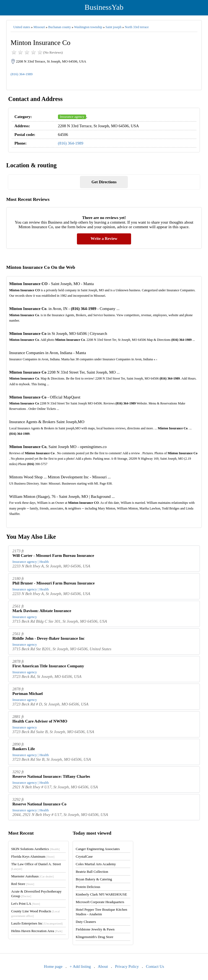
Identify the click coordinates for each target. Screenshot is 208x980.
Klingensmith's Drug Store (94, 937)
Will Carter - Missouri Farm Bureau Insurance (53, 556)
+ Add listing (80, 966)
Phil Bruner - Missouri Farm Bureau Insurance (54, 583)
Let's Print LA (25, 904)
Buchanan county (60, 27)
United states (22, 27)
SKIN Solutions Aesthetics (35, 849)
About (103, 966)
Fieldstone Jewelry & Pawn (95, 929)
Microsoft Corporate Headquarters (100, 902)
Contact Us (155, 966)
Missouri (39, 27)
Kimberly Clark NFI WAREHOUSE (101, 894)
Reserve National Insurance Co (40, 804)
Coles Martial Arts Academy (96, 864)
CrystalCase (84, 856)
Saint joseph (114, 27)
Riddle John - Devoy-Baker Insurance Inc (49, 638)
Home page (53, 966)
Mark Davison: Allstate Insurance (42, 611)
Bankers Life (24, 749)
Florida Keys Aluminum (33, 856)
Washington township (88, 27)
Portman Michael (28, 694)
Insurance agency (72, 117)
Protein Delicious (88, 887)
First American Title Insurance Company (48, 666)
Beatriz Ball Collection (92, 872)
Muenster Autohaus (32, 876)
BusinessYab (104, 7)
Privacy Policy (127, 966)
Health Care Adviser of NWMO (40, 721)
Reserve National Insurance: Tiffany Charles (51, 776)
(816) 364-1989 (22, 74)
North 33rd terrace (137, 27)
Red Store (23, 884)
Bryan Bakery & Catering (94, 879)
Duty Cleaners (86, 922)
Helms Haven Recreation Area (37, 931)
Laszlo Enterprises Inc (37, 923)
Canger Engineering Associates (97, 849)
